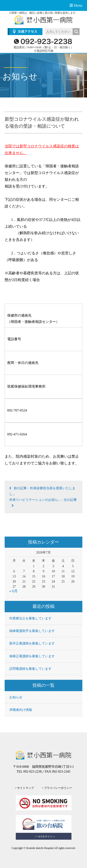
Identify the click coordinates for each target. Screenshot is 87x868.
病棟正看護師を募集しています (32, 656)
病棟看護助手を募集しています (32, 631)
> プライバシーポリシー (57, 788)
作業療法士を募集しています (30, 618)
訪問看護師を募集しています (30, 669)
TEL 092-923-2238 (29, 772)
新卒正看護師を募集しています (32, 643)
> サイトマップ (25, 788)
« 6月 (13, 591)
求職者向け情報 (21, 710)
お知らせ (16, 697)
